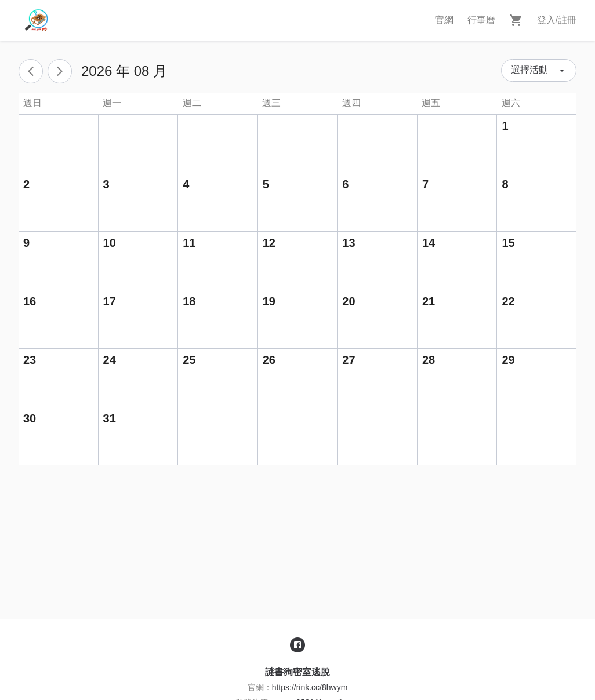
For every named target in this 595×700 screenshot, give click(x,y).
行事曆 (481, 20)
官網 (444, 20)
